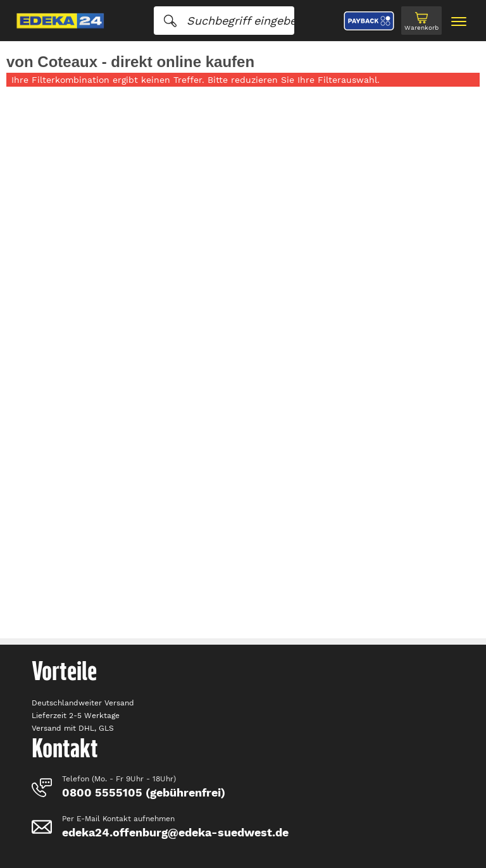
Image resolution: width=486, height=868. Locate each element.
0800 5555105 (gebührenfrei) (144, 792)
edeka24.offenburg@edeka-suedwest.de (175, 832)
